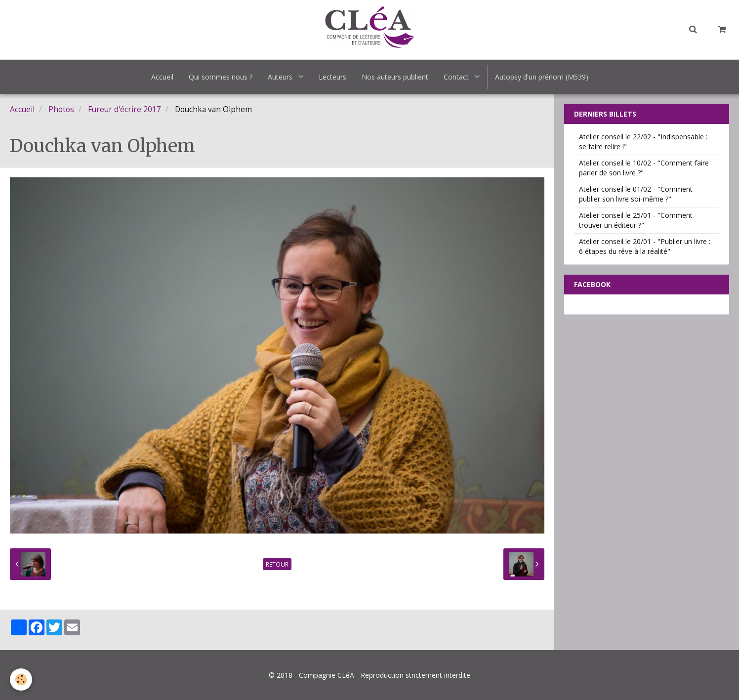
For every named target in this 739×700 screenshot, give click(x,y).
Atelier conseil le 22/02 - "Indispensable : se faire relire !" (643, 142)
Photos (61, 109)
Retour (277, 564)
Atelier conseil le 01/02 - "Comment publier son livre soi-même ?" (636, 194)
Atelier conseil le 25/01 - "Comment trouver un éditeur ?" (636, 220)
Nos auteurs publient (395, 77)
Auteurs (281, 77)
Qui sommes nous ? (221, 77)
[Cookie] (21, 679)
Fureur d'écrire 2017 (124, 109)
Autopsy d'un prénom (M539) (542, 77)
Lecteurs (332, 77)
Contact (457, 77)
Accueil (162, 77)
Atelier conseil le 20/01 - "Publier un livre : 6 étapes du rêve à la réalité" (645, 246)
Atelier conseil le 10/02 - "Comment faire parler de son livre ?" (644, 168)
